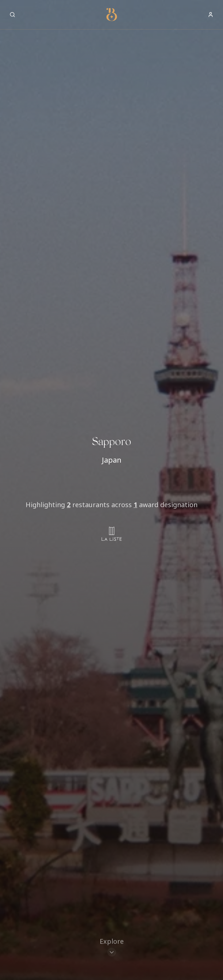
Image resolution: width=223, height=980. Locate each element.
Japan (112, 460)
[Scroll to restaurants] (112, 947)
